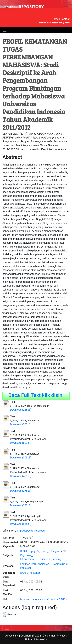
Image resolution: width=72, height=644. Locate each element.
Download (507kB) (21, 443)
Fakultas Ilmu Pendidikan (35, 564)
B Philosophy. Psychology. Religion (40, 551)
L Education (27, 559)
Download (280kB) (21, 505)
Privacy (61, 636)
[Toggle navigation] (5, 30)
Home (55, 19)
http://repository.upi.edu (31, 531)
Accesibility (12, 636)
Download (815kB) (21, 524)
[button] (4, 614)
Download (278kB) (21, 491)
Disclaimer (49, 636)
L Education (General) (49, 559)
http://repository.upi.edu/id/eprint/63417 (44, 599)
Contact (65, 19)
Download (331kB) (21, 424)
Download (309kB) (21, 458)
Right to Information (36, 640)
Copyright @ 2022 (31, 636)
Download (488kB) (21, 476)
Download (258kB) (21, 410)
